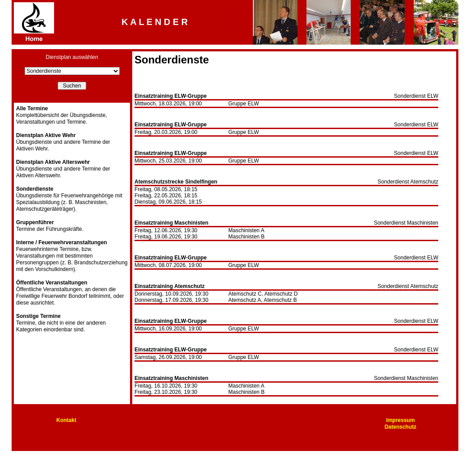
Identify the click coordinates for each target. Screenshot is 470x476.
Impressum (400, 420)
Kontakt (66, 420)
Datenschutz (401, 427)
